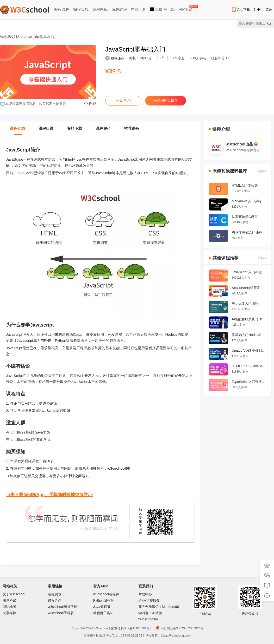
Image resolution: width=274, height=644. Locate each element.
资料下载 (75, 128)
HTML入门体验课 (245, 185)
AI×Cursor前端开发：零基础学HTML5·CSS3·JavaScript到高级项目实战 (249, 288)
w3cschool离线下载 (62, 607)
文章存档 (9, 613)
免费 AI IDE (162, 10)
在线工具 (138, 10)
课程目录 (46, 128)
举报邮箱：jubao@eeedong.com (168, 635)
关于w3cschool (14, 594)
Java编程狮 (102, 607)
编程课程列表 (10, 37)
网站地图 (9, 607)
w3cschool (101, 628)
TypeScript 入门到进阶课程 (249, 382)
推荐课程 (132, 128)
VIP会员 (186, 9)
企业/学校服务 (149, 600)
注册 (257, 10)
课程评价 (103, 128)
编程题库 (100, 10)
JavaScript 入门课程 (247, 272)
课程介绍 (17, 128)
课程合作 (55, 600)
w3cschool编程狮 (106, 594)
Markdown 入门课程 (247, 201)
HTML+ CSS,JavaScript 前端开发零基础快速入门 (249, 366)
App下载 (241, 10)
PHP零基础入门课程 (247, 232)
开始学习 (123, 101)
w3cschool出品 (242, 144)
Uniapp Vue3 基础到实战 (249, 350)
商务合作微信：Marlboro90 (159, 607)
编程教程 (119, 10)
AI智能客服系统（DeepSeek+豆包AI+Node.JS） (249, 319)
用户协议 (9, 600)
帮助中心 (145, 594)
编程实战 (81, 10)
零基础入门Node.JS (247, 335)
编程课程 (62, 10)
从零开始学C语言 (245, 217)
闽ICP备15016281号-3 (137, 628)
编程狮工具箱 (103, 613)
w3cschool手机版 (61, 613)
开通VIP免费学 (166, 101)
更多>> (262, 171)
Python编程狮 (104, 600)
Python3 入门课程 (245, 303)
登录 (269, 10)
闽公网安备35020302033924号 (180, 628)
